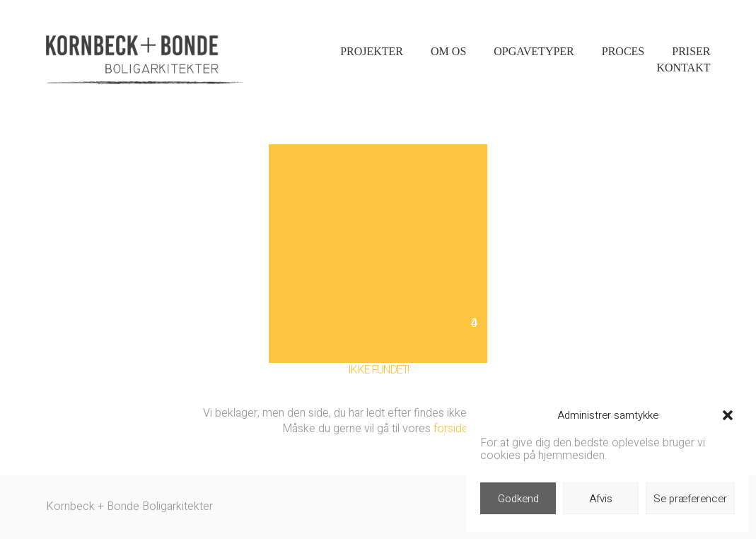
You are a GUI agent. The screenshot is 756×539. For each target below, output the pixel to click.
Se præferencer (690, 499)
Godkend (518, 499)
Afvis (601, 499)
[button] (728, 415)
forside (451, 429)
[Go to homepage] (145, 60)
